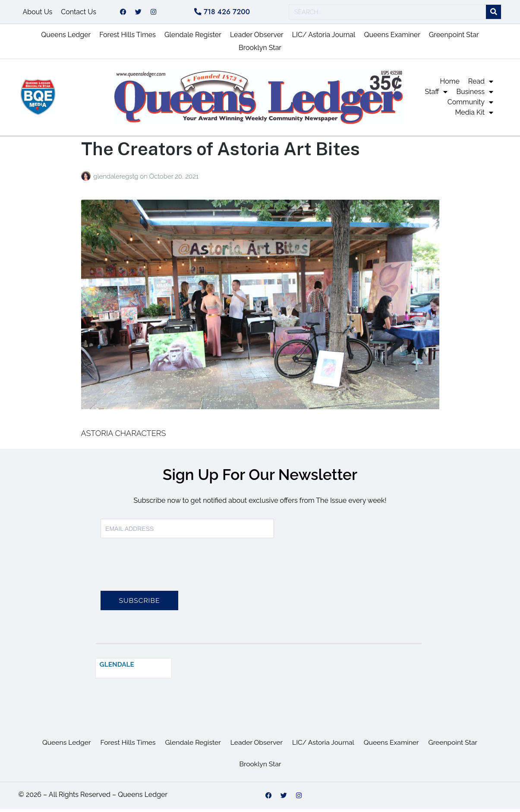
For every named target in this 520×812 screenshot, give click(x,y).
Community (470, 105)
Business (475, 95)
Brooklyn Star (260, 51)
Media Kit (474, 116)
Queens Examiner (392, 38)
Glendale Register (193, 38)
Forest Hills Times (128, 38)
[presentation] (166, 573)
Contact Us (79, 13)
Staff (436, 95)
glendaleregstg (117, 179)
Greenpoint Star (454, 38)
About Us (38, 13)
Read (481, 85)
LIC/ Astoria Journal (324, 38)
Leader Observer (257, 38)
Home (450, 84)
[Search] (493, 14)
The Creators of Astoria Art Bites (221, 152)
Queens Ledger (66, 38)
